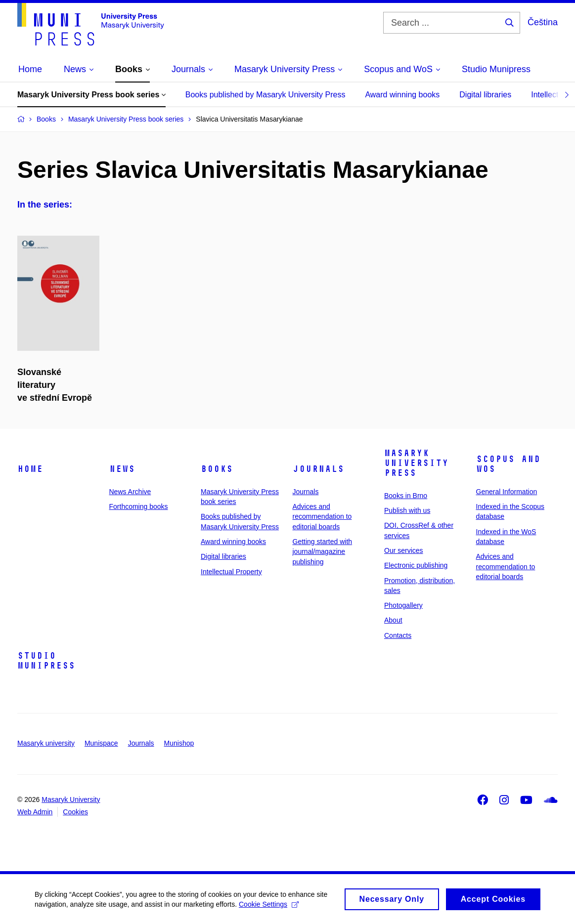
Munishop (179, 743)
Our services (404, 550)
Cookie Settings (269, 908)
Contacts (398, 635)
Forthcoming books (139, 506)
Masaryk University (71, 799)
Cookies (75, 812)
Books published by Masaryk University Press (265, 95)
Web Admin (35, 812)
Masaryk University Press (416, 463)
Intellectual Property (231, 572)
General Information (507, 492)
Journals (318, 469)
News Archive (130, 492)
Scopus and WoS (508, 464)
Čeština (543, 22)
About (393, 620)
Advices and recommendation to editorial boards (322, 517)
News (122, 469)
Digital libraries (485, 95)
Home (30, 469)
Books (217, 469)
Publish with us (407, 510)
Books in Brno (406, 496)
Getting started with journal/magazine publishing (323, 552)
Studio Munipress (46, 661)
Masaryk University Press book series (91, 95)
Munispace (101, 743)
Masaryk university (46, 743)
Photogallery (403, 605)
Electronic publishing (416, 565)
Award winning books (402, 95)
